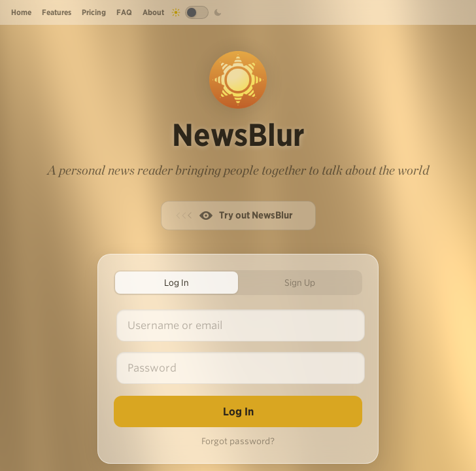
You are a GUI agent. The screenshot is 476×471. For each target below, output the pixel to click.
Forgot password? (238, 441)
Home (21, 12)
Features (57, 12)
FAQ (124, 12)
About (153, 12)
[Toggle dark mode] (197, 12)
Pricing (94, 12)
